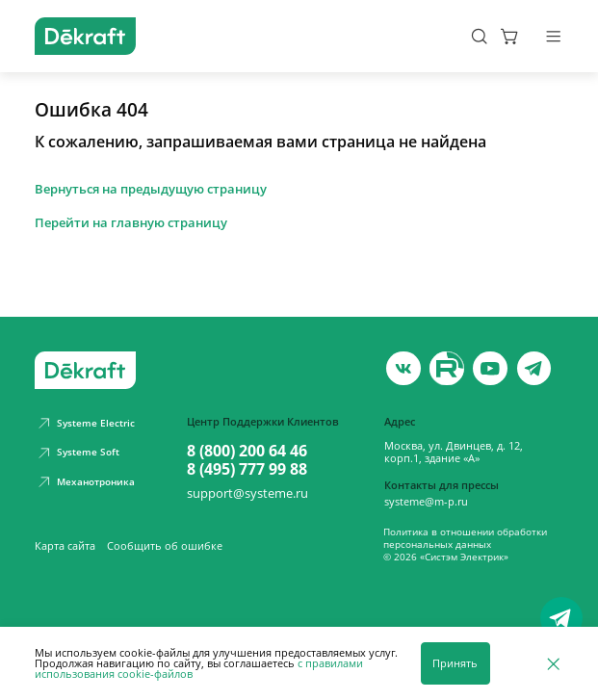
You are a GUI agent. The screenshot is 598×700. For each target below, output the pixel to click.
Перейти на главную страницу (131, 223)
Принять (455, 663)
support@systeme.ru (247, 493)
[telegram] (534, 369)
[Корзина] (510, 36)
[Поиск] (479, 36)
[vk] (403, 369)
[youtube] (447, 369)
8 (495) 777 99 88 (247, 469)
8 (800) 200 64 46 (247, 451)
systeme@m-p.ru (426, 502)
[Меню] (553, 36)
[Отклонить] (553, 663)
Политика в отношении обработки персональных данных (465, 538)
